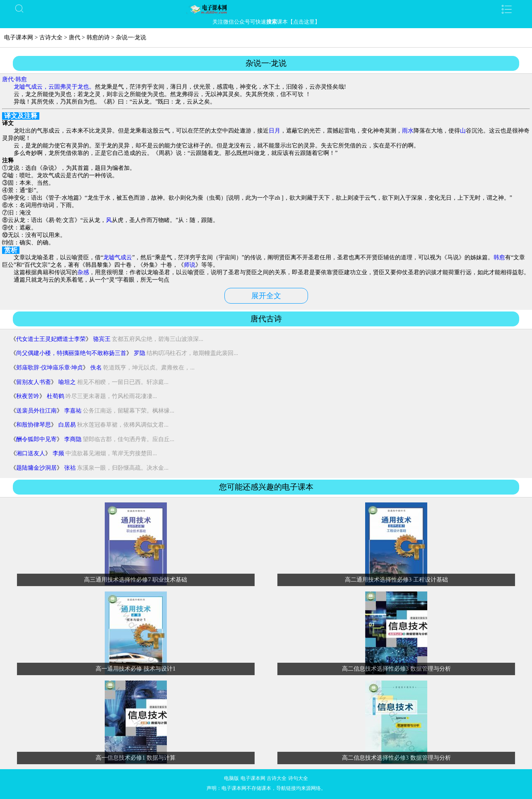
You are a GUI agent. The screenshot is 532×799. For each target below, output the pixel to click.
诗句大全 (298, 778)
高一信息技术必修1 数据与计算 (136, 758)
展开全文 (266, 296)
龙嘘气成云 (118, 257)
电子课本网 (19, 37)
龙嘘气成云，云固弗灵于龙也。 (54, 87)
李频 (58, 453)
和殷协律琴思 (34, 425)
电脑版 (231, 778)
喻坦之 (67, 382)
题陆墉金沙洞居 (36, 468)
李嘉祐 (73, 411)
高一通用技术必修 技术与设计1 (136, 669)
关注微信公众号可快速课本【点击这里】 (266, 22)
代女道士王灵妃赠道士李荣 (51, 339)
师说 (190, 265)
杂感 (83, 272)
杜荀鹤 (55, 396)
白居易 (67, 425)
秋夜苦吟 (28, 396)
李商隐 (73, 439)
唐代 (75, 37)
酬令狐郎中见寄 (36, 439)
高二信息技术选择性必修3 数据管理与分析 (396, 669)
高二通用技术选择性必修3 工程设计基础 (396, 580)
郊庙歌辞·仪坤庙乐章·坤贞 (49, 368)
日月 (274, 131)
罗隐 (140, 353)
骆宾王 (102, 339)
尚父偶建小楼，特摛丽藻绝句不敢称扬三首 (71, 353)
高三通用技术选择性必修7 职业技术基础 (136, 580)
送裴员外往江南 (36, 411)
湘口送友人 (31, 453)
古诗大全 (51, 37)
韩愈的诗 (98, 37)
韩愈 (21, 79)
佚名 (96, 368)
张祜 (70, 468)
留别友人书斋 (34, 382)
